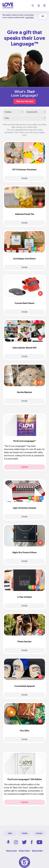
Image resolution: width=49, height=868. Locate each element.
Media (25, 833)
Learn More (30, 17)
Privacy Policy (24, 851)
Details (24, 178)
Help (10, 833)
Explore (25, 467)
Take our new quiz (25, 101)
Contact (39, 833)
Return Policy (37, 851)
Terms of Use (11, 851)
